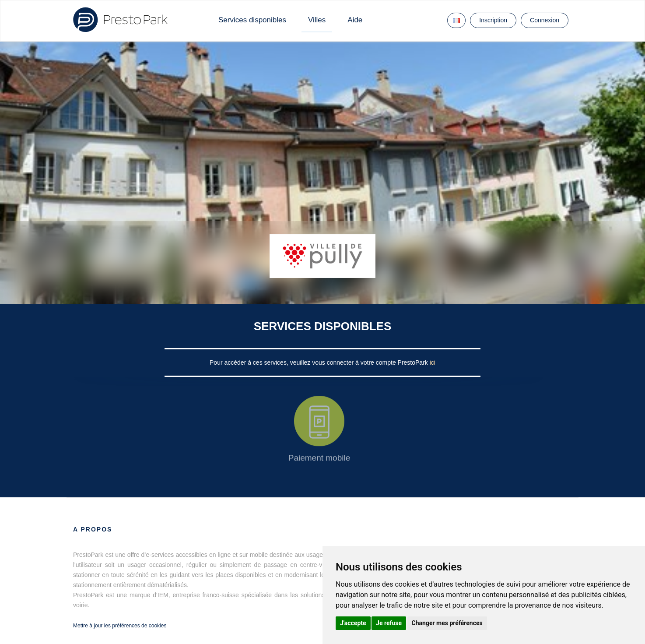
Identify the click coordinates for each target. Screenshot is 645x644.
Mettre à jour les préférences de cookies (120, 626)
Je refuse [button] (389, 623)
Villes (317, 20)
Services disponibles (252, 20)
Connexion (545, 20)
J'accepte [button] (353, 623)
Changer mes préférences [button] (447, 623)
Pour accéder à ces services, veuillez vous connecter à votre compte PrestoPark (320, 362)
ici (433, 362)
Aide (355, 20)
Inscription (493, 20)
